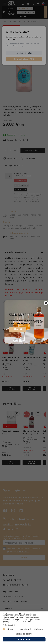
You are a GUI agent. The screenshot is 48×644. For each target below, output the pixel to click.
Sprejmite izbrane (24, 634)
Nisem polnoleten (24, 53)
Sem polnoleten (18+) (24, 59)
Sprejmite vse (24, 639)
